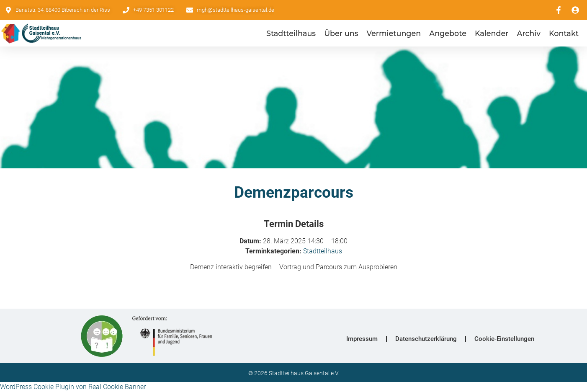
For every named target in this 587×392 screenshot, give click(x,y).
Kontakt (564, 33)
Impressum (362, 339)
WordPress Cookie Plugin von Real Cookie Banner (73, 387)
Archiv (529, 33)
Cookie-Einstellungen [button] (504, 339)
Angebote (448, 33)
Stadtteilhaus (291, 33)
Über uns (341, 33)
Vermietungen (394, 33)
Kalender (492, 33)
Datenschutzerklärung (426, 339)
